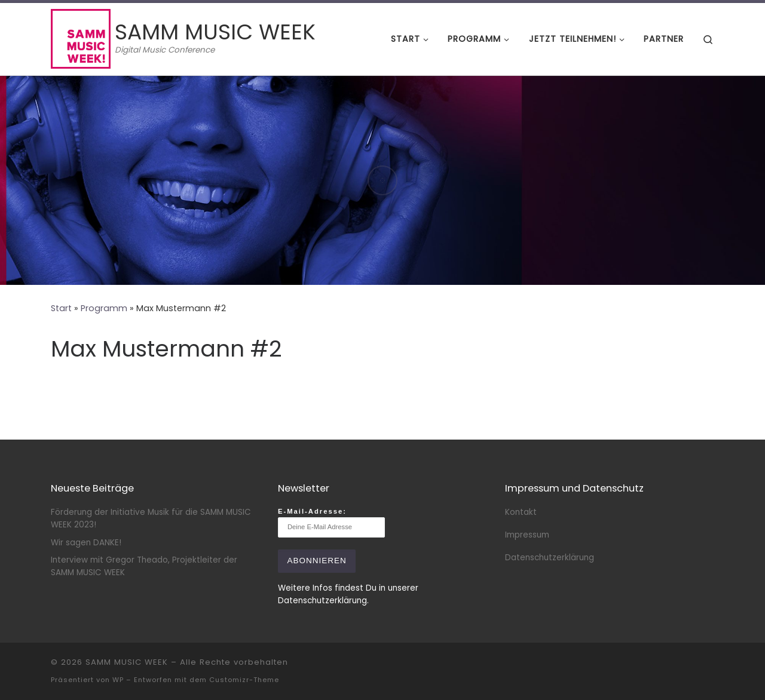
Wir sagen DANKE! (86, 543)
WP (118, 680)
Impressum (527, 535)
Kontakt (521, 512)
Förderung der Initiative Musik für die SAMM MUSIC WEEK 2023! (151, 518)
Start (61, 308)
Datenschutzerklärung (550, 558)
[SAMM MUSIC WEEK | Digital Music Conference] (81, 37)
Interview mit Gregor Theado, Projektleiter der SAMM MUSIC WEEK (144, 566)
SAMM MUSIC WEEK (127, 662)
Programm (104, 308)
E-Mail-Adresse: (331, 523)
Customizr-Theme (244, 680)
